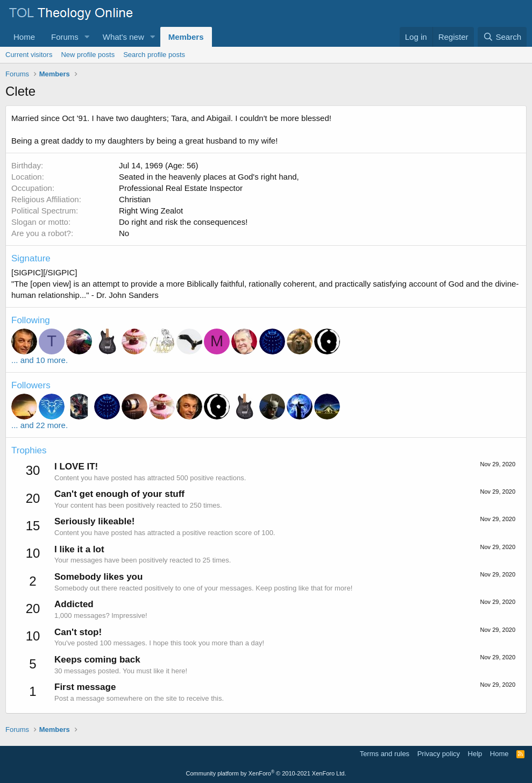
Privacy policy (439, 754)
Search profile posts (154, 55)
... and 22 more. (40, 425)
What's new (123, 37)
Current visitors (29, 55)
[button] (87, 37)
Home (24, 37)
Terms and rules (385, 754)
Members (186, 37)
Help (475, 754)
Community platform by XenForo (266, 773)
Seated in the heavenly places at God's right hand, (209, 177)
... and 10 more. (40, 360)
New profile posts (88, 55)
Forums (65, 37)
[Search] (502, 37)
